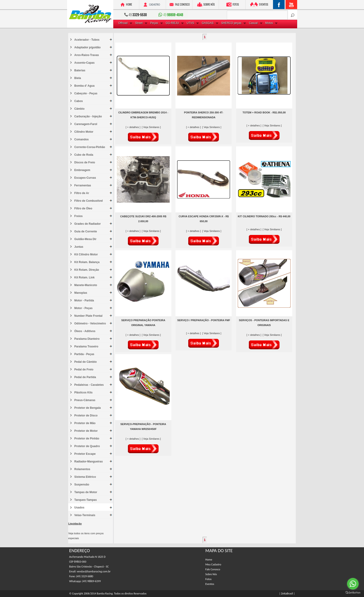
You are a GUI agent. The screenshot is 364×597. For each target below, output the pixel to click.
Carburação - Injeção (88, 116)
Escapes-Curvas (85, 178)
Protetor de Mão (85, 423)
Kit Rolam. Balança (87, 262)
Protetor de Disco (86, 416)
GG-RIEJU (172, 23)
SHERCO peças (231, 23)
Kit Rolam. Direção (87, 270)
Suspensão (82, 485)
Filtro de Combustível (89, 201)
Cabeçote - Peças (86, 93)
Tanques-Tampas (86, 500)
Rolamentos (82, 469)
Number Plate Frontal (88, 316)
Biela (78, 78)
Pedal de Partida (85, 377)
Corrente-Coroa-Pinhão (90, 147)
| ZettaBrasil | (287, 594)
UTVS (190, 23)
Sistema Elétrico (85, 477)
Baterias (80, 70)
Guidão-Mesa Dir (85, 239)
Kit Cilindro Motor (86, 254)
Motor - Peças (83, 308)
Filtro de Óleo (83, 208)
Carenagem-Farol (86, 124)
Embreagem (82, 170)
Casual (253, 23)
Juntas (79, 247)
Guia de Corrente (86, 231)
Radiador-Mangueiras (89, 462)
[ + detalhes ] (133, 127)
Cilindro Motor (84, 132)
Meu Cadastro (213, 564)
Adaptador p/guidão (87, 47)
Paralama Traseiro (86, 346)
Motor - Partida (84, 300)
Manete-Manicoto (86, 285)
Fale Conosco (213, 569)
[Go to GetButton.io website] (353, 592)
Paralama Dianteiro (87, 339)
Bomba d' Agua (84, 86)
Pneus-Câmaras (85, 400)
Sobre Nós (211, 574)
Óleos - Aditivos (85, 331)
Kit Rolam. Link (84, 277)
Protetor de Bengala (88, 408)
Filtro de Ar (82, 193)
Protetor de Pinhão (87, 439)
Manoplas (81, 293)
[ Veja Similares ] (151, 127)
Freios (78, 216)
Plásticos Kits (83, 393)
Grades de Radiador (88, 224)
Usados (79, 508)
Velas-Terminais (85, 515)
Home (209, 560)
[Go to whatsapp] (353, 584)
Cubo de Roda (84, 155)
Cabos (79, 101)
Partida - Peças (84, 354)
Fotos (209, 579)
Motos (269, 23)
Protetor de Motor (86, 431)
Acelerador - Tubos (87, 40)
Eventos (210, 584)
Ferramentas (83, 185)
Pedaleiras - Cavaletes (89, 385)
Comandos (81, 139)
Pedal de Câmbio (86, 362)
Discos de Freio (85, 162)
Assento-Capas (84, 63)
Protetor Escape (85, 454)
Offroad (123, 23)
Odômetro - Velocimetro (90, 323)
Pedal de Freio (84, 369)
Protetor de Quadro (87, 446)
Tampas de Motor (86, 492)
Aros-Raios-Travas (87, 55)
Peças (154, 23)
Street (139, 23)
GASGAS (208, 23)
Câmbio (79, 109)
